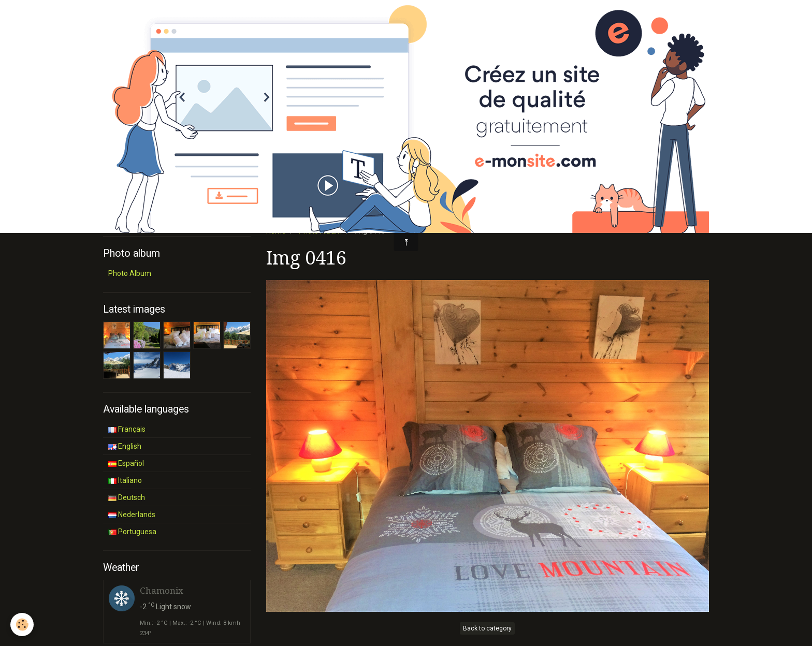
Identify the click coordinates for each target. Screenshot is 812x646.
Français (127, 429)
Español (126, 463)
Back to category (487, 628)
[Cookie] (22, 625)
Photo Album (130, 273)
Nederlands (132, 515)
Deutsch (127, 497)
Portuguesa (132, 532)
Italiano (125, 480)
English (125, 446)
